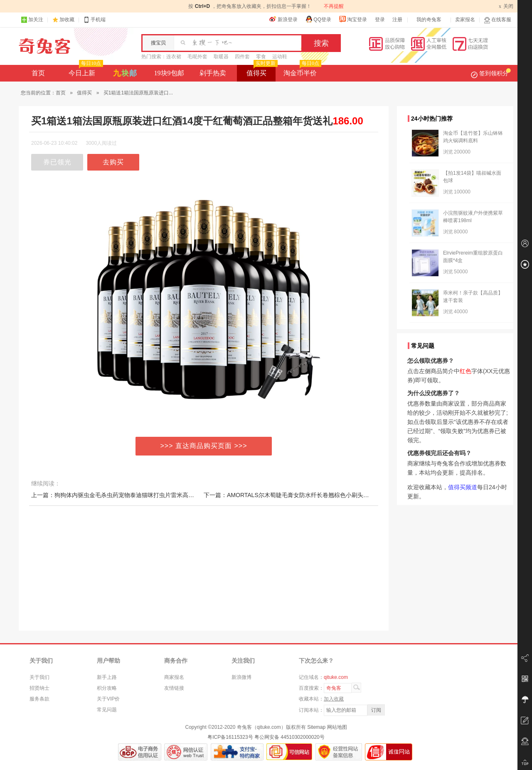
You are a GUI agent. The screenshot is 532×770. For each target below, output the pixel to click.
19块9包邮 (169, 73)
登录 (380, 20)
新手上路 (107, 677)
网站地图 (337, 727)
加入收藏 (334, 699)
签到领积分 (491, 73)
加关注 (32, 20)
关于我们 (39, 677)
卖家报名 (465, 20)
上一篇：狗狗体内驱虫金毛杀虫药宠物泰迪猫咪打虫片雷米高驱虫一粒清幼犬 (130, 495)
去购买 (113, 162)
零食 (261, 57)
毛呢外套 (197, 57)
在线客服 (498, 20)
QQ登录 (318, 19)
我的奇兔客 (429, 20)
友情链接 (174, 688)
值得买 (261, 71)
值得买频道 (463, 487)
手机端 (94, 20)
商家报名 (174, 677)
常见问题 (107, 710)
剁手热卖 (213, 73)
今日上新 (85, 71)
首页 (38, 73)
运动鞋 (280, 57)
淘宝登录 (353, 19)
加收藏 (67, 20)
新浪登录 (283, 19)
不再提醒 (334, 6)
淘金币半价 (302, 71)
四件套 (242, 57)
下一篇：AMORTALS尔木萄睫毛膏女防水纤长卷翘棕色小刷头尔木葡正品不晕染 (307, 495)
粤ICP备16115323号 (230, 737)
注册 (397, 20)
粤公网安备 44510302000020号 (289, 737)
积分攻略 (107, 688)
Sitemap (316, 727)
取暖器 (221, 57)
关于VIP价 (108, 699)
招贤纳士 (39, 688)
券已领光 (57, 162)
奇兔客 (45, 46)
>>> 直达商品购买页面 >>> (204, 446)
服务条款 (39, 699)
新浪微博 (241, 677)
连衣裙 (174, 57)
